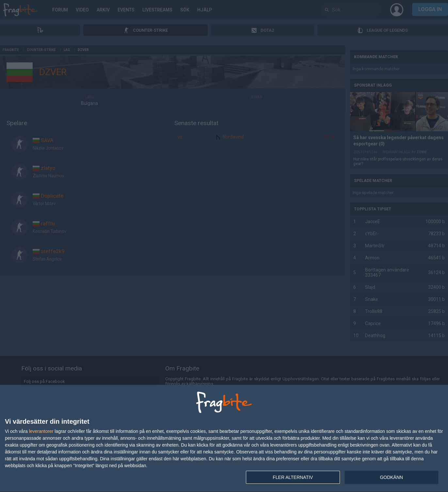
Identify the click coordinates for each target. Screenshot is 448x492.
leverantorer (41, 431)
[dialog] (224, 439)
